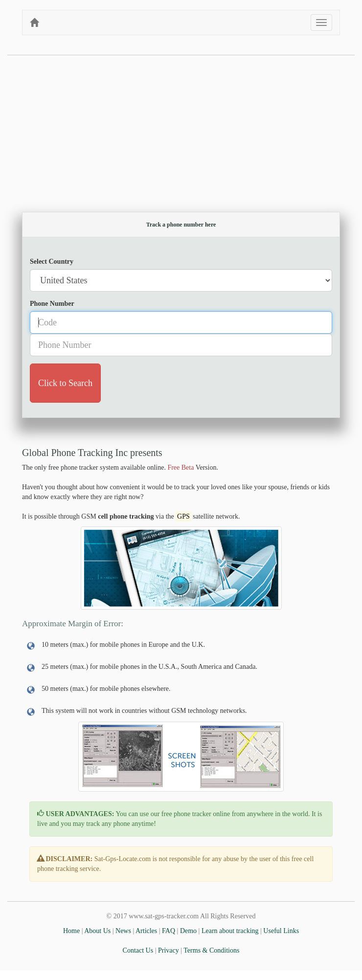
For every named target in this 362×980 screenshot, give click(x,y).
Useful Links (281, 931)
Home (71, 931)
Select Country (52, 262)
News (123, 931)
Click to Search (65, 383)
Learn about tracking (230, 931)
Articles (146, 931)
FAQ (169, 931)
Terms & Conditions (211, 950)
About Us (97, 931)
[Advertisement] (181, 129)
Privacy (169, 950)
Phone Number (52, 304)
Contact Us (138, 950)
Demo (188, 931)
